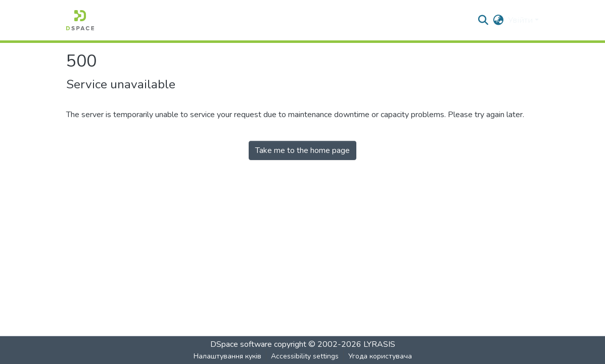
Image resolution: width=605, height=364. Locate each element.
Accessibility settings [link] (305, 356)
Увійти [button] (521, 20)
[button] (80, 20)
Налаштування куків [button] (227, 356)
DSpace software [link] (241, 344)
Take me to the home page (302, 150)
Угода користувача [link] (380, 356)
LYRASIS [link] (379, 344)
